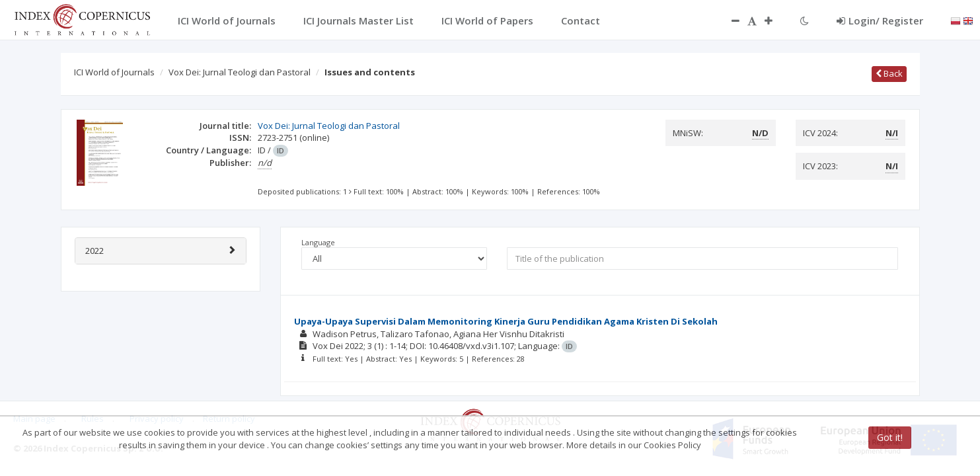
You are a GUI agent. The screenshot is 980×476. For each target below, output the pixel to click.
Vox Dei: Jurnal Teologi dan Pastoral (240, 72)
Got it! (890, 437)
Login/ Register (880, 20)
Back (889, 73)
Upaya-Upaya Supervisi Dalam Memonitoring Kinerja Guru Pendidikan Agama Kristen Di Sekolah (506, 321)
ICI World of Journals (114, 72)
